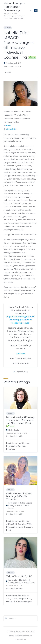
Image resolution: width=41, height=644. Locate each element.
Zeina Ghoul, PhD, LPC (19, 576)
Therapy (8, 28)
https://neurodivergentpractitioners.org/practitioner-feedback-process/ (20, 320)
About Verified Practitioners (21, 636)
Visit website (11, 129)
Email (8, 126)
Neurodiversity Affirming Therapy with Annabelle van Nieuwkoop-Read (20, 420)
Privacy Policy (21, 639)
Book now (20, 353)
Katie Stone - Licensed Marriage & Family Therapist (19, 496)
